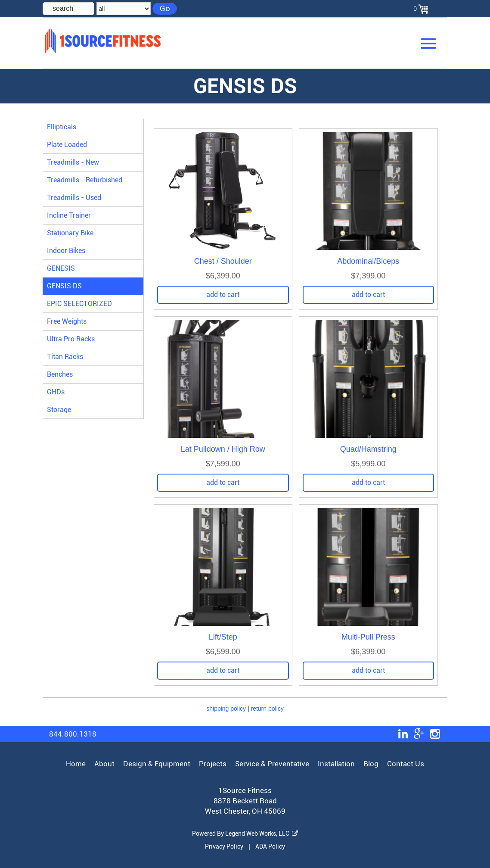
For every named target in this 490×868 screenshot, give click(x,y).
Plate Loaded (67, 145)
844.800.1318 (73, 734)
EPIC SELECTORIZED (79, 304)
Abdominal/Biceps (368, 261)
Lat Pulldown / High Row (223, 449)
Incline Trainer (69, 215)
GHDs (56, 392)
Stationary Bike (70, 233)
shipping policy (226, 709)
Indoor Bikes (66, 251)
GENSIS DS (64, 286)
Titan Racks (65, 357)
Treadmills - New (73, 162)
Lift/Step (223, 637)
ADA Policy (270, 846)
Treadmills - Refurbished (85, 180)
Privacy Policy (224, 846)
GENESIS (61, 268)
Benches (60, 374)
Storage (59, 410)
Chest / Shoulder (223, 261)
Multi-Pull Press (368, 637)
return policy (267, 709)
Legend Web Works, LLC (262, 834)
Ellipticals (62, 127)
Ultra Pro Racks (71, 339)
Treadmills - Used (74, 198)
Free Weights (67, 321)
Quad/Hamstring (368, 449)
